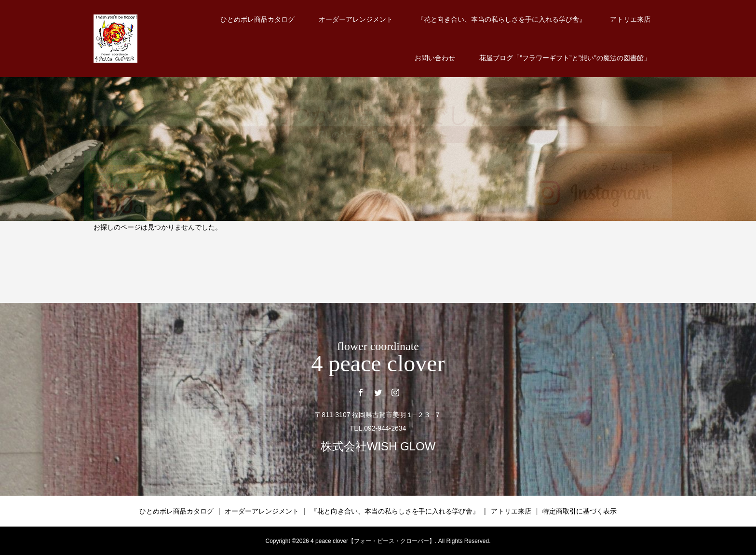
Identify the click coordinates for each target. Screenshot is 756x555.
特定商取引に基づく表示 (580, 511)
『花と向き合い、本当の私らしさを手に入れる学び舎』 (501, 19)
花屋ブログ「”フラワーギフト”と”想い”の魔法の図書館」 (565, 58)
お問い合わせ (435, 58)
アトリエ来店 (630, 19)
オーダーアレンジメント (356, 19)
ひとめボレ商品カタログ (257, 19)
